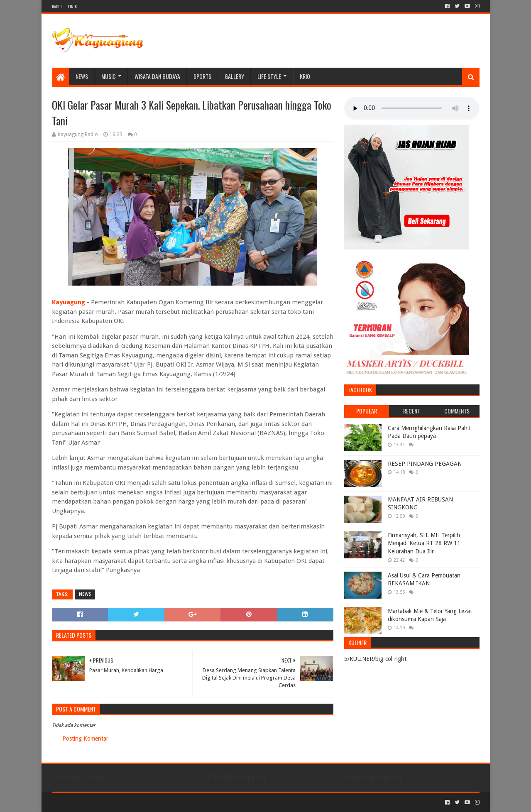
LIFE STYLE (269, 76)
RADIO (57, 6)
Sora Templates (98, 802)
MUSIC (109, 76)
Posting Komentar (85, 739)
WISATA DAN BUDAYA (157, 76)
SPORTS (202, 76)
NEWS (82, 76)
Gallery (234, 76)
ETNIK (72, 6)
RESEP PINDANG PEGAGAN (425, 464)
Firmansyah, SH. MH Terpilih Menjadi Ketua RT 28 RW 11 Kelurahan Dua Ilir (424, 543)
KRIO (305, 76)
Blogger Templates (146, 802)
